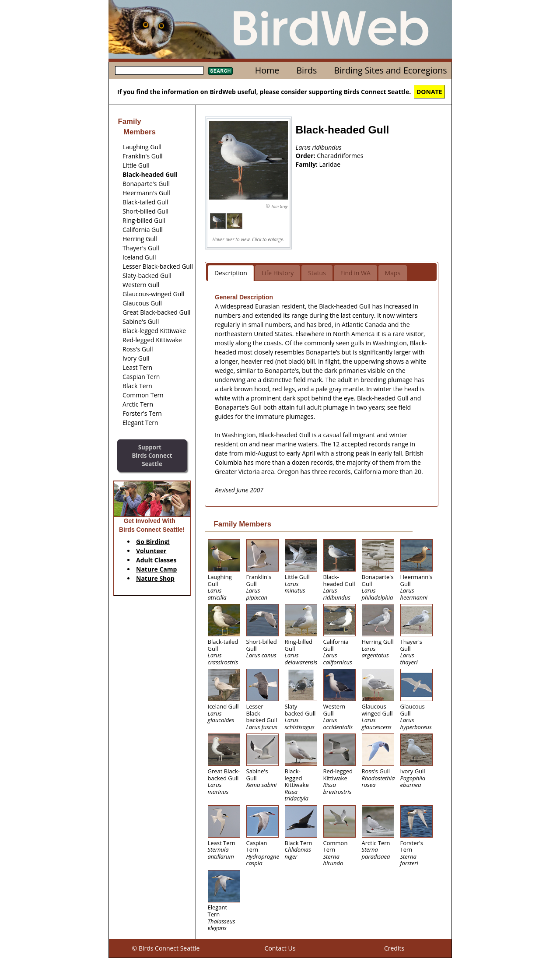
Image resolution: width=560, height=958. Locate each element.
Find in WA (355, 273)
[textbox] (159, 70)
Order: (306, 156)
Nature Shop (155, 578)
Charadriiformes (340, 156)
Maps (393, 273)
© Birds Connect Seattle (166, 948)
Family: (308, 164)
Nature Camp (156, 569)
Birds (306, 70)
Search (220, 71)
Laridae (330, 164)
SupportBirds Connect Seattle (152, 455)
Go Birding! (153, 542)
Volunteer (151, 551)
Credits (394, 948)
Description (231, 273)
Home (267, 70)
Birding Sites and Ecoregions (391, 70)
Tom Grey (280, 206)
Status (317, 273)
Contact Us (280, 948)
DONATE (429, 92)
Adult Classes (156, 560)
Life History (278, 273)
